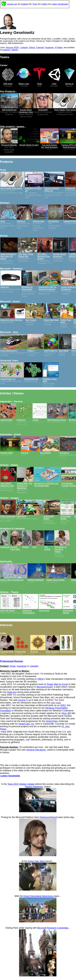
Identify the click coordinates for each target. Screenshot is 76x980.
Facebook (49, 48)
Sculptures (5, 546)
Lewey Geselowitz (60, 4)
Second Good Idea (16, 547)
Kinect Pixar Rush (67, 320)
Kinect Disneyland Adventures (38, 896)
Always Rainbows (34, 787)
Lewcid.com (12, 4)
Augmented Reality (52, 516)
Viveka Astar (22, 651)
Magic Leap (24, 83)
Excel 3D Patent (11, 609)
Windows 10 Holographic (30, 287)
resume (22, 700)
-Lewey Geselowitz (10, 776)
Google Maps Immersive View (26, 110)
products (6, 50)
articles (15, 50)
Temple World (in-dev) (29, 144)
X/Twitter (59, 48)
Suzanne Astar (7, 651)
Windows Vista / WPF (51, 379)
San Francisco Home (58, 419)
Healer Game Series (59, 579)
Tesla (39, 83)
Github (32, 48)
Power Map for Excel (57, 684)
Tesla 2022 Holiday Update (21, 784)
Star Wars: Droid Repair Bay (28, 254)
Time (35, 4)
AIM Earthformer (9, 109)
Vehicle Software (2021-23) (54, 188)
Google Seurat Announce (61, 254)
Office (40, 679)
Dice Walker (50, 452)
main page (56, 703)
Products (10, 91)
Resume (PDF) (12, 48)
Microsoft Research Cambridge (53, 928)
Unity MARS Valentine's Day (8, 483)
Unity (54, 83)
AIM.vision (8, 83)
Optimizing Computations (30, 611)
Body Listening (53, 651)
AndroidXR (43, 109)
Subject (25, 4)
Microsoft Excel (44, 687)
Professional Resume (11, 661)
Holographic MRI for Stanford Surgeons (50, 287)
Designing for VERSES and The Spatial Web (47, 483)
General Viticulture (36, 750)
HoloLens (12, 692)
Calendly (40, 48)
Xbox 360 (66, 713)
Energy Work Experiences (14, 579)
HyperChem (52, 721)
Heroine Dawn (10, 452)
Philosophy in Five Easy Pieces (62, 548)
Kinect (54, 817)
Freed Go (24, 419)
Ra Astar (38, 651)
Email (13, 666)
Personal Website (9, 144)
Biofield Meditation (37, 579)
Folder (44, 4)
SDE (63, 705)
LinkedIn (24, 48)
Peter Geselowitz (8, 515)
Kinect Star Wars (37, 861)
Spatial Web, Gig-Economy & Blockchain (25, 485)
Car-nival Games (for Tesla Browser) (49, 145)
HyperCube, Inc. (27, 724)
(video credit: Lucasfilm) (9, 151)
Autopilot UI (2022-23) (34, 188)
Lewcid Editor (8, 419)
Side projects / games (12, 127)
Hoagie (27, 546)
